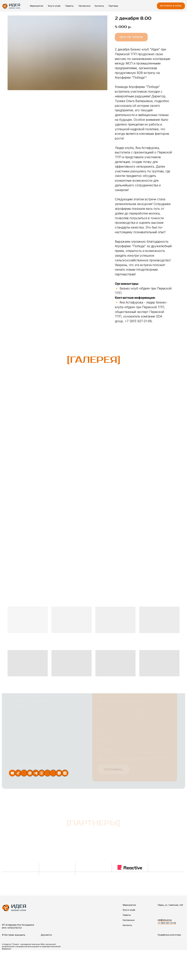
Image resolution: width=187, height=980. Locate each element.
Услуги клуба (54, 6)
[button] (171, 6)
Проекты (69, 6)
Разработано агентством (169, 935)
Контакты (99, 6)
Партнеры (113, 6)
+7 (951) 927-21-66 (167, 923)
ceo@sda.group (165, 920)
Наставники (85, 6)
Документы (46, 935)
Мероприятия (37, 6)
